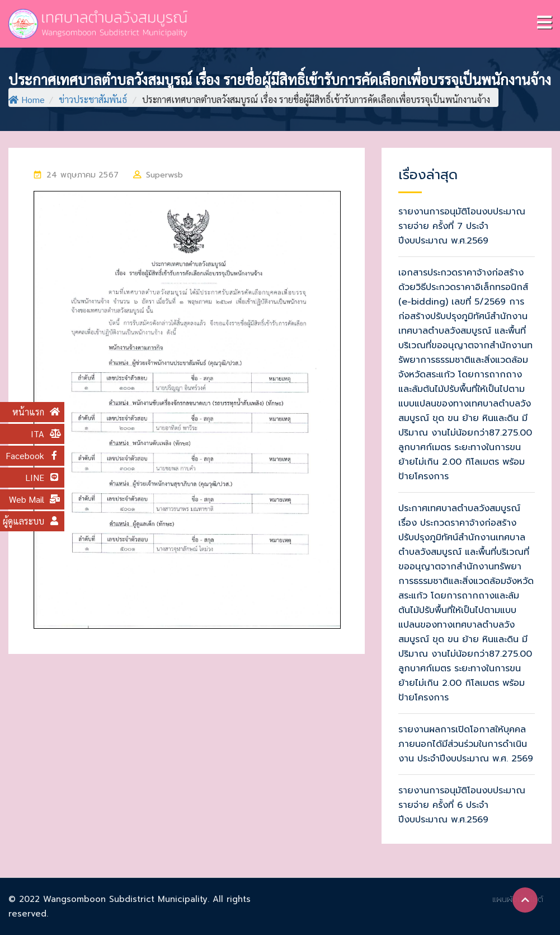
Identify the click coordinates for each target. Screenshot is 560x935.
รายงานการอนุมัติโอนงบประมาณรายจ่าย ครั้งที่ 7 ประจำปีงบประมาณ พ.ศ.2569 (462, 226)
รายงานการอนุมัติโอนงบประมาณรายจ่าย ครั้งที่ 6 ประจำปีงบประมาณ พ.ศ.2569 (462, 805)
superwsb (164, 175)
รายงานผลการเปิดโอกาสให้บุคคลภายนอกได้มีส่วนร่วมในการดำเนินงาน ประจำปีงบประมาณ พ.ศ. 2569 (466, 744)
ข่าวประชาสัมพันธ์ (93, 99)
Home (27, 99)
